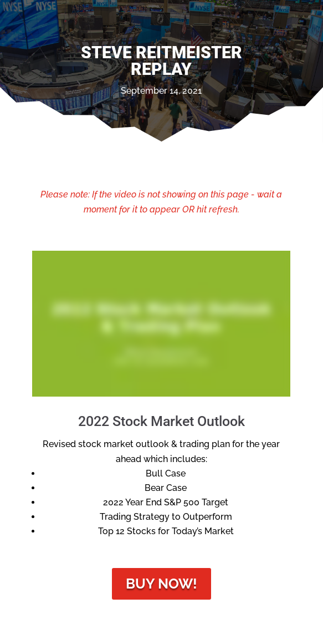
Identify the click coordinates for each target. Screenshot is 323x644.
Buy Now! (161, 584)
